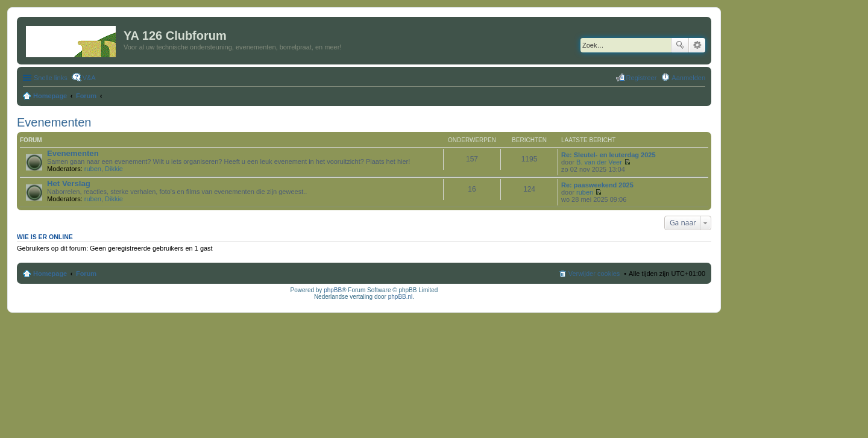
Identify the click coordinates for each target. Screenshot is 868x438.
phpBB (333, 290)
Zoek (680, 45)
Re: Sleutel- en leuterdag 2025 (609, 155)
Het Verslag (69, 183)
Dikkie (114, 169)
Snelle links (51, 78)
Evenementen (54, 122)
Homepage (50, 274)
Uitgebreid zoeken (697, 45)
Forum (86, 274)
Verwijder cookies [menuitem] (594, 274)
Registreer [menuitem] (642, 78)
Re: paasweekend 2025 (597, 185)
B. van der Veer (599, 162)
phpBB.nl (401, 297)
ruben (93, 169)
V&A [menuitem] (89, 78)
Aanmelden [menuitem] (688, 78)
